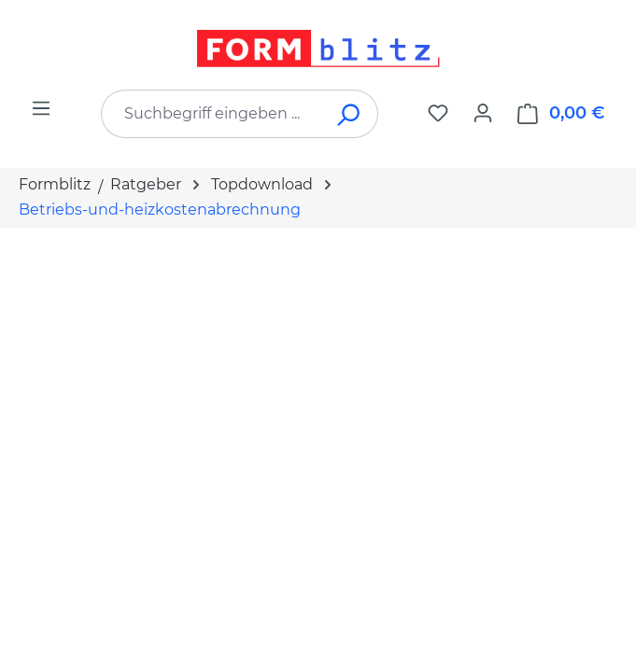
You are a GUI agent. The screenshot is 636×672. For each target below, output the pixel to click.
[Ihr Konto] (483, 113)
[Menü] (41, 108)
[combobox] (212, 114)
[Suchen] (350, 114)
